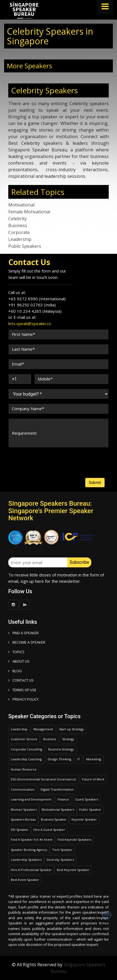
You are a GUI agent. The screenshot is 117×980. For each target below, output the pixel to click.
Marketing (94, 759)
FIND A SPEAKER (23, 633)
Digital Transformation (57, 789)
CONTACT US (21, 680)
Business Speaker (54, 819)
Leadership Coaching (26, 759)
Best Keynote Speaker (73, 870)
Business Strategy (61, 749)
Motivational (21, 205)
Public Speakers (25, 246)
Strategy (68, 739)
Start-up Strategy (71, 729)
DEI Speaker (20, 830)
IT (79, 759)
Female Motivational (29, 212)
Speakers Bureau (23, 819)
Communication (23, 789)
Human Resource (24, 769)
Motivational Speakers (58, 809)
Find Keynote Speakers (74, 839)
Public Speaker (90, 809)
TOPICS (16, 652)
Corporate (19, 232)
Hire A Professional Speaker (31, 870)
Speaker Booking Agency (29, 850)
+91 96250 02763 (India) (32, 305)
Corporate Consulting (26, 749)
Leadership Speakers (26, 860)
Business (18, 225)
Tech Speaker (62, 850)
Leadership (20, 239)
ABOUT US (19, 661)
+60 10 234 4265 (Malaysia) (35, 311)
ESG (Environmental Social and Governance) (43, 779)
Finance (63, 799)
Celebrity (18, 219)
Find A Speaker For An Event (32, 839)
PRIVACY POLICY (23, 699)
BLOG (15, 671)
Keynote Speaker (84, 819)
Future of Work (93, 779)
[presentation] (29, 457)
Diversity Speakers (60, 860)
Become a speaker (27, 642)
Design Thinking (59, 759)
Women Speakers (24, 809)
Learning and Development (31, 799)
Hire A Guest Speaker (49, 830)
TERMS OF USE (22, 690)
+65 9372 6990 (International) (37, 299)
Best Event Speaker (25, 880)
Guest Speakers (87, 799)
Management (43, 729)
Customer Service (24, 739)
